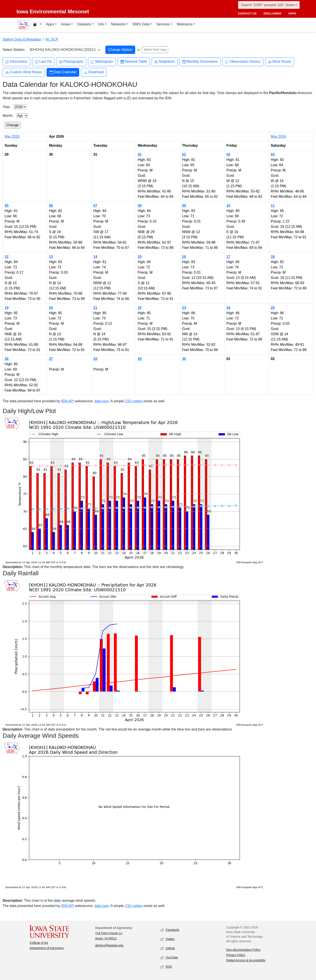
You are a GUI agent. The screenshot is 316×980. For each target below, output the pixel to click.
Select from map (155, 50)
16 (184, 257)
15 (140, 257)
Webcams (185, 24)
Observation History (243, 62)
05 (7, 206)
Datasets (84, 24)
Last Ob (43, 62)
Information (16, 62)
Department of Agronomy (47, 948)
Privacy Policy (236, 955)
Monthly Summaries (200, 62)
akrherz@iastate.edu (109, 945)
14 (95, 257)
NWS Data (141, 24)
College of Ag (39, 943)
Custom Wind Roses (24, 72)
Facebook (170, 930)
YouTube (169, 958)
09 (184, 206)
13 (51, 257)
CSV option (134, 401)
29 (140, 359)
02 (184, 154)
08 (140, 206)
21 (95, 308)
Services (163, 24)
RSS (166, 967)
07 (95, 206)
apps (292, 13)
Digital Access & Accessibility (246, 960)
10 (228, 206)
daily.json (102, 401)
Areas (66, 24)
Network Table (134, 62)
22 (140, 308)
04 (273, 154)
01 (140, 154)
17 (228, 257)
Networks (118, 24)
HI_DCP (52, 39)
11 (273, 206)
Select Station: (14, 50)
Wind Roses (280, 62)
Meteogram (102, 62)
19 (7, 308)
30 (184, 359)
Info (101, 24)
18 (273, 257)
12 (7, 257)
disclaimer (272, 13)
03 (228, 154)
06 (51, 206)
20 (51, 308)
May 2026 (278, 136)
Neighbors (165, 62)
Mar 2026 (12, 136)
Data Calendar (63, 72)
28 (95, 359)
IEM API (68, 401)
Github (168, 948)
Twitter (168, 939)
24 (228, 308)
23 (184, 308)
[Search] (269, 5)
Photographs (71, 62)
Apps (50, 24)
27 (51, 359)
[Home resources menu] (37, 25)
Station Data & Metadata (22, 39)
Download (94, 72)
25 (273, 308)
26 (7, 359)
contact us (247, 13)
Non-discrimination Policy (243, 950)
